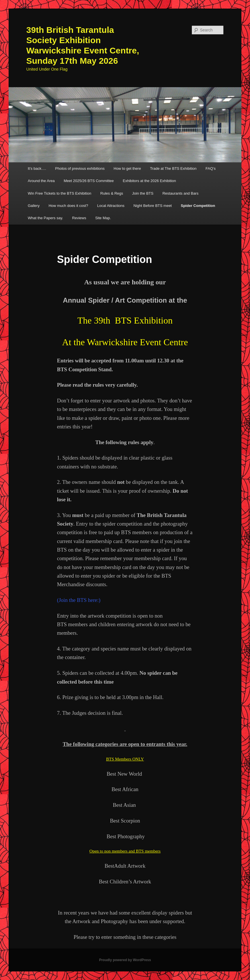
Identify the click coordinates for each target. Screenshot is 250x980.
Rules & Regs (112, 193)
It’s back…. (37, 168)
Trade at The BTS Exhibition (173, 168)
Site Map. (103, 218)
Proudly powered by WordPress (125, 960)
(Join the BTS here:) (79, 600)
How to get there (127, 168)
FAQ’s (211, 168)
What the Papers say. (45, 218)
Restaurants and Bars (180, 193)
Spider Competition (198, 206)
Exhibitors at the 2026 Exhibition (149, 181)
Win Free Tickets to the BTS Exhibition (60, 193)
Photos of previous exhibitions (80, 168)
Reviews (79, 218)
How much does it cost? (68, 206)
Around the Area (41, 181)
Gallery (34, 206)
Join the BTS (143, 193)
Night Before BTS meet (153, 206)
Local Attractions (111, 206)
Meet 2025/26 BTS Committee (89, 181)
